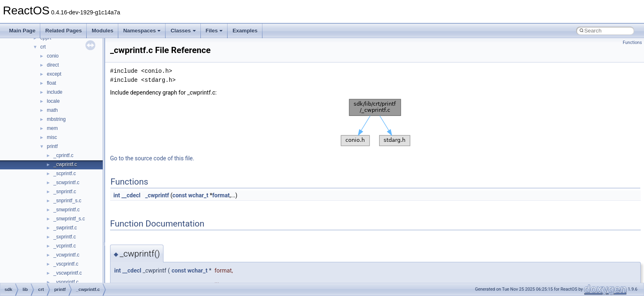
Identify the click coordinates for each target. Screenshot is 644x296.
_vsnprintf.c (66, 282)
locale (53, 101)
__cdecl (131, 195)
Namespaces (142, 31)
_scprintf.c (65, 173)
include (55, 92)
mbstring (56, 119)
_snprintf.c (65, 192)
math (52, 110)
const (180, 195)
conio (53, 56)
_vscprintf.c (66, 264)
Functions (632, 43)
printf (52, 146)
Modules (102, 31)
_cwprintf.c (65, 164)
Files (214, 31)
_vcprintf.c (65, 246)
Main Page (22, 31)
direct (53, 65)
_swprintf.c (65, 228)
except (54, 74)
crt (43, 47)
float (52, 83)
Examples (245, 31)
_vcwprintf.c (66, 255)
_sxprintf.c (65, 237)
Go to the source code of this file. (152, 158)
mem (52, 128)
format (221, 195)
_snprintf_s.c (67, 201)
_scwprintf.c (66, 183)
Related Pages (63, 31)
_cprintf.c (63, 155)
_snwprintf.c (67, 210)
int (117, 195)
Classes (183, 31)
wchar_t (198, 195)
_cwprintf (157, 195)
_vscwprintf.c (68, 273)
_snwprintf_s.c (69, 219)
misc (52, 137)
